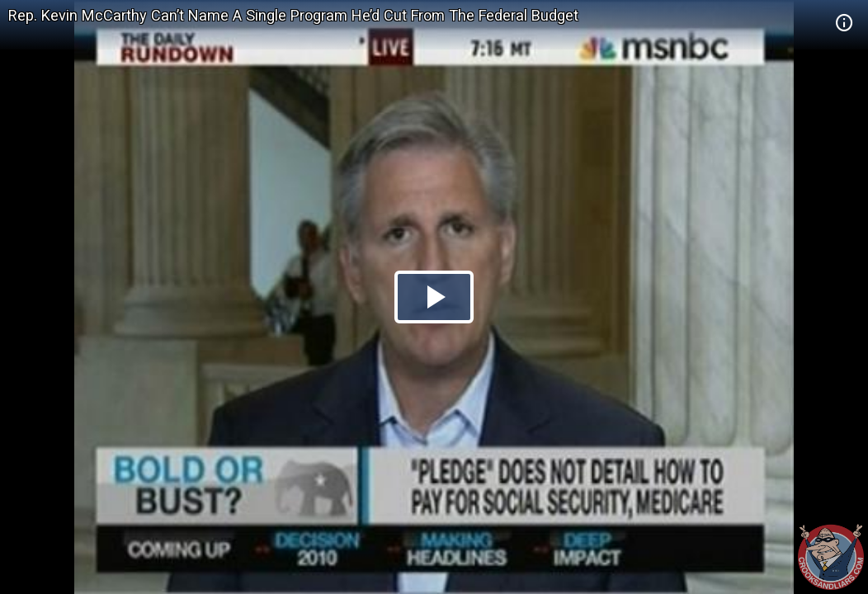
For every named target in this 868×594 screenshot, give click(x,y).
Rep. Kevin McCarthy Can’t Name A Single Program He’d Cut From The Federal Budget (293, 15)
